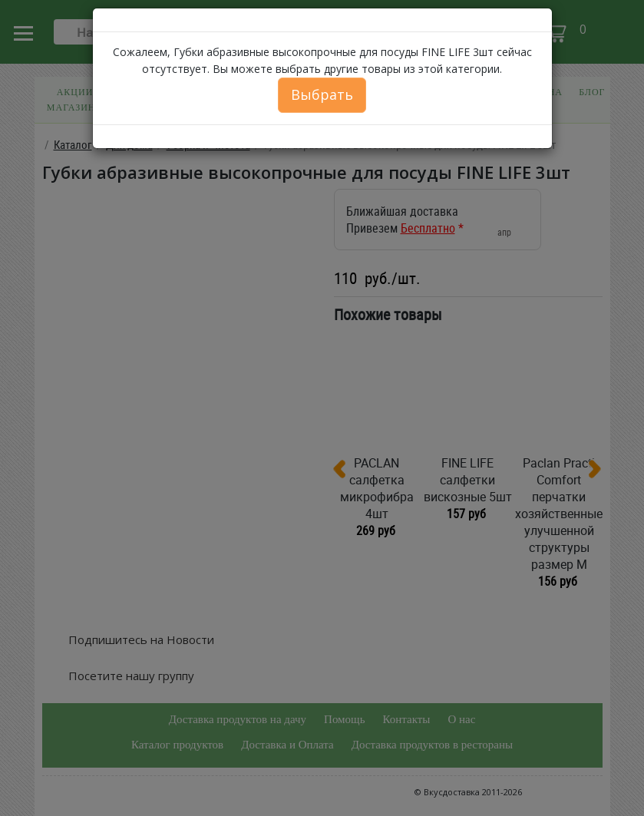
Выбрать (322, 94)
